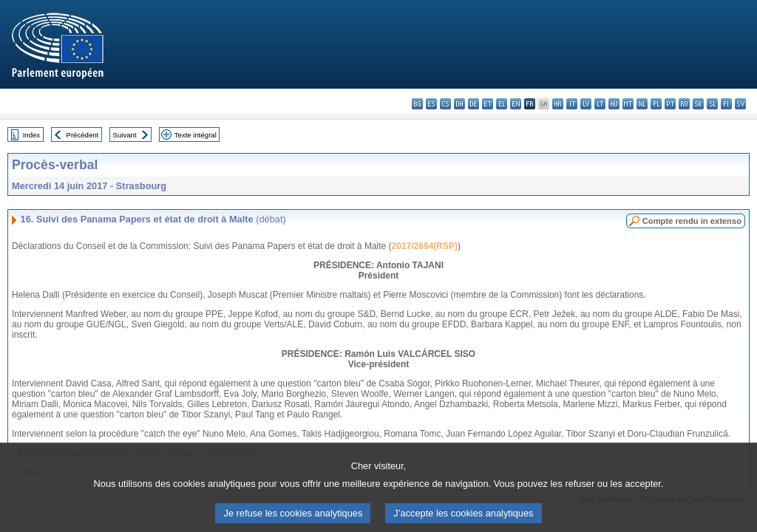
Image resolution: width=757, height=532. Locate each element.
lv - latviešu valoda (586, 104)
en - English (516, 104)
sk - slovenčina (698, 104)
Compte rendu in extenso (692, 221)
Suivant (125, 135)
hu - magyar (614, 104)
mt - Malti (628, 104)
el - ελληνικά (502, 104)
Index (31, 135)
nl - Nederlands (642, 104)
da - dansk (459, 104)
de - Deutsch (473, 104)
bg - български (417, 104)
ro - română (684, 104)
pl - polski (656, 104)
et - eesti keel (488, 104)
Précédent (83, 135)
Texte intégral (196, 135)
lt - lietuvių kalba (600, 104)
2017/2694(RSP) (425, 246)
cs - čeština (445, 104)
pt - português (670, 104)
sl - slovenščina (712, 104)
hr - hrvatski (558, 104)
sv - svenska (740, 104)
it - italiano (572, 104)
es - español (431, 104)
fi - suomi (726, 104)
